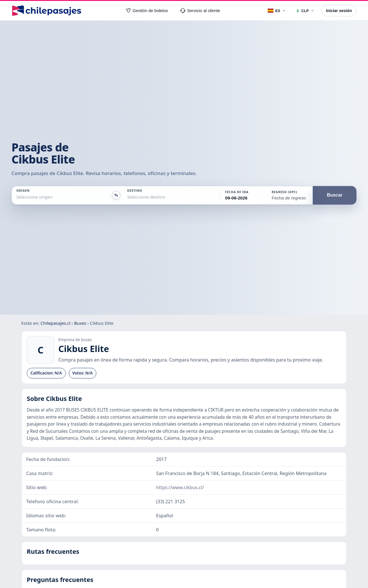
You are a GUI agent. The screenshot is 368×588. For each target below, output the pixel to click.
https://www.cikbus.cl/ (180, 487)
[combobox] (17, 197)
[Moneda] (305, 11)
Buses (80, 323)
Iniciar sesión (339, 11)
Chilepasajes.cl (55, 323)
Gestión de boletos (147, 11)
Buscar (335, 195)
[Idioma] (277, 11)
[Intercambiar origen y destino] (116, 195)
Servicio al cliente (200, 11)
